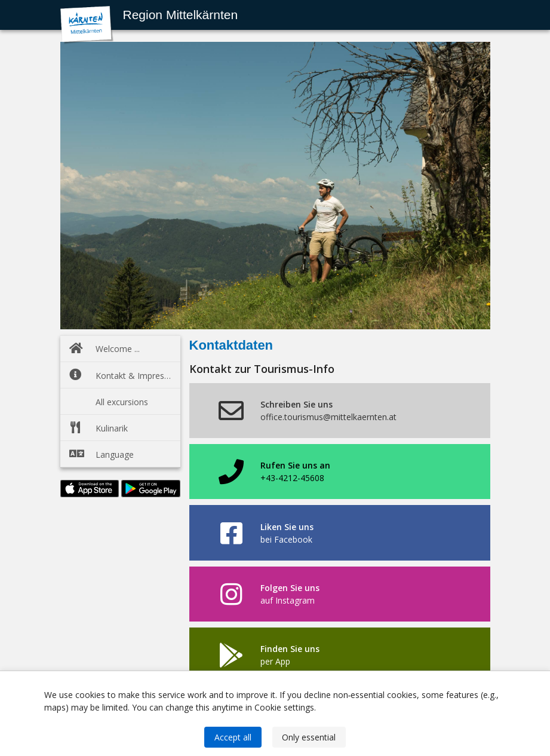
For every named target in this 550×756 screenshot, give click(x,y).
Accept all (233, 737)
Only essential (309, 737)
